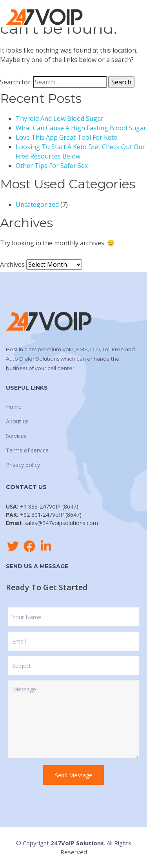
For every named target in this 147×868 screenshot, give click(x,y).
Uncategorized (37, 204)
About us (17, 421)
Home (14, 407)
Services (16, 436)
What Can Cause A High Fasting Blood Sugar (81, 128)
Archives (12, 264)
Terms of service (27, 450)
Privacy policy (23, 465)
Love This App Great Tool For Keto (67, 137)
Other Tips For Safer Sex (52, 166)
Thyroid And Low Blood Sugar (60, 119)
